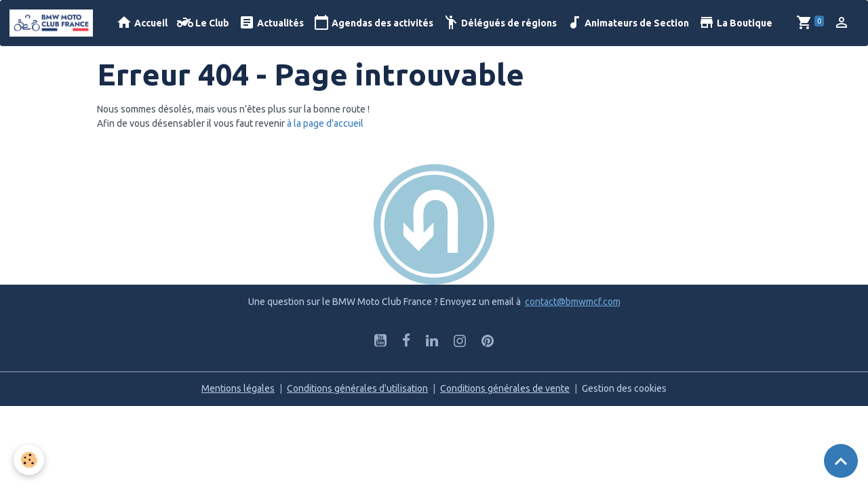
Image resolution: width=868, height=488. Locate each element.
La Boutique (735, 23)
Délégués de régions (500, 23)
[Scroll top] (841, 461)
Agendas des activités (373, 23)
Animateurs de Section (628, 23)
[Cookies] (29, 460)
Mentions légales (238, 388)
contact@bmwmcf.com (573, 302)
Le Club (203, 23)
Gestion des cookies (624, 388)
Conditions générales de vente (505, 388)
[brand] (54, 23)
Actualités (271, 23)
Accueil (142, 23)
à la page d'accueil (325, 123)
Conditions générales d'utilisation (357, 388)
